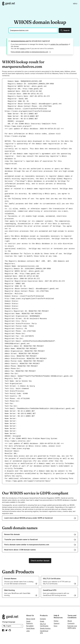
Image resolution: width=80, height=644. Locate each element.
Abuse (70, 621)
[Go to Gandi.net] (8, 4)
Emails (42, 621)
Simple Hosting (45, 628)
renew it (23, 48)
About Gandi (31, 619)
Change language (9, 622)
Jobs (28, 631)
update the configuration (59, 44)
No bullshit (30, 626)
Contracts (71, 623)
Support (57, 623)
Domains (43, 619)
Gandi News (30, 628)
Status (56, 621)
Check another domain (40, 561)
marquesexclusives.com (20, 41)
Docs (56, 626)
